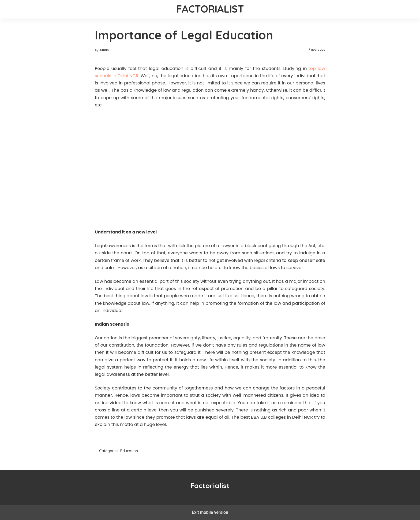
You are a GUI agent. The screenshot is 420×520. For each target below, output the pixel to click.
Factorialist (210, 9)
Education (129, 451)
